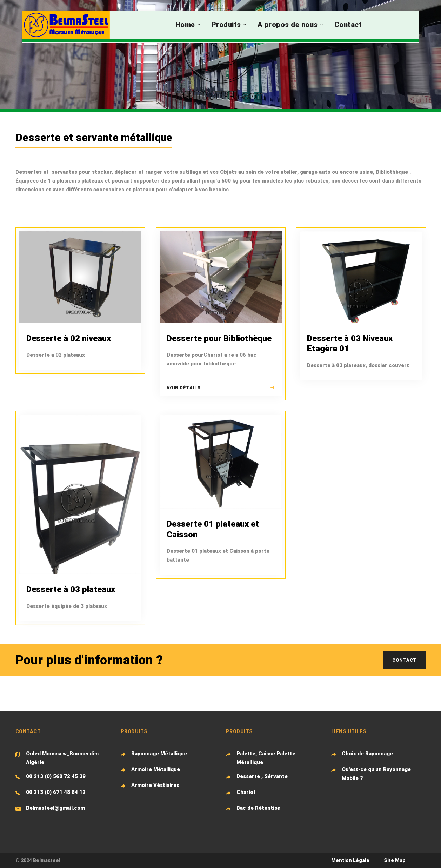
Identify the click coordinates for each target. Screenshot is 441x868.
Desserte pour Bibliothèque (219, 338)
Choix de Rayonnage (367, 754)
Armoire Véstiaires (155, 785)
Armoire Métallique (156, 769)
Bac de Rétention (259, 808)
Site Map (395, 860)
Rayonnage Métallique (159, 754)
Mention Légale (350, 860)
